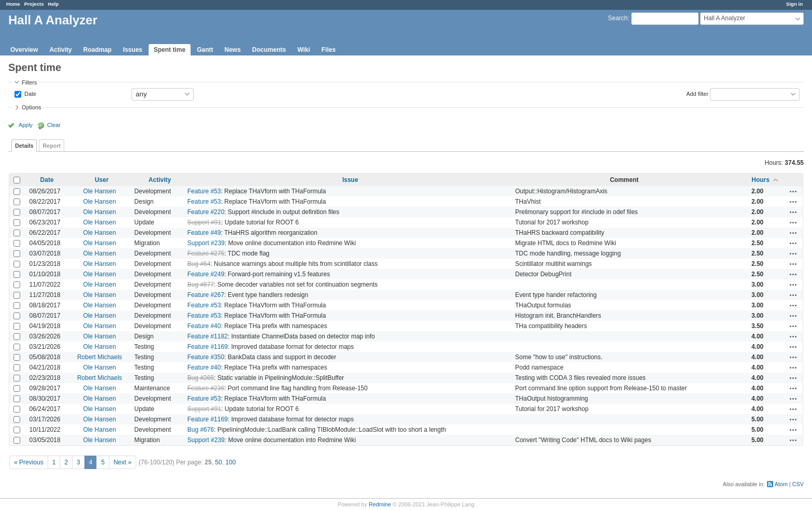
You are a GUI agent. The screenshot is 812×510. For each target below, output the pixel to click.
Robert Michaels (100, 357)
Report (52, 146)
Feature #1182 (208, 336)
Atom (781, 484)
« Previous (29, 462)
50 (218, 462)
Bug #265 (201, 378)
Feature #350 (206, 357)
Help (54, 4)
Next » (122, 462)
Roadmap (98, 50)
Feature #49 (204, 233)
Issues (132, 50)
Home (13, 4)
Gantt (205, 50)
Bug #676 (201, 430)
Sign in (794, 4)
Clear (54, 125)
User (102, 180)
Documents (269, 50)
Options (31, 107)
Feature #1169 (208, 347)
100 (230, 462)
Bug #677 (201, 285)
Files (329, 50)
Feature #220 (206, 212)
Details (24, 146)
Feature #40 (204, 326)
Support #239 (206, 243)
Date (30, 93)
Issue (350, 180)
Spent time (170, 50)
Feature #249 (206, 274)
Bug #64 (199, 264)
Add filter (697, 93)
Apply (26, 125)
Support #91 (204, 222)
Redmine (380, 504)
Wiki (304, 50)
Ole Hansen (100, 191)
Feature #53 (204, 191)
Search (618, 18)
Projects (34, 4)
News (232, 50)
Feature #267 (206, 295)
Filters (29, 82)
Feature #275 (206, 253)
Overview (24, 50)
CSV (798, 484)
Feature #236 (206, 388)
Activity (60, 50)
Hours (760, 180)
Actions (793, 191)
